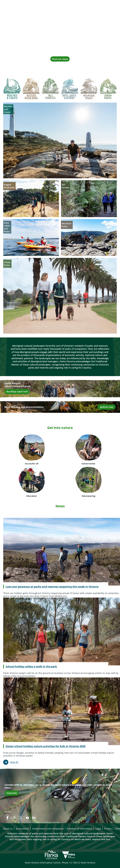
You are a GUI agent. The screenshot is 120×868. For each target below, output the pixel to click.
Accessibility (22, 829)
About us (8, 829)
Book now (106, 407)
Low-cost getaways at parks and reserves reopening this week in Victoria (52, 587)
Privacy (8, 812)
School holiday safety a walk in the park (31, 667)
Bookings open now (17, 391)
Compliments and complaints (48, 829)
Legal (98, 829)
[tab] (12, 89)
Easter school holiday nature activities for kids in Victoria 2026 (46, 746)
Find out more (60, 59)
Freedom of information (80, 829)
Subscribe (12, 793)
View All (14, 762)
